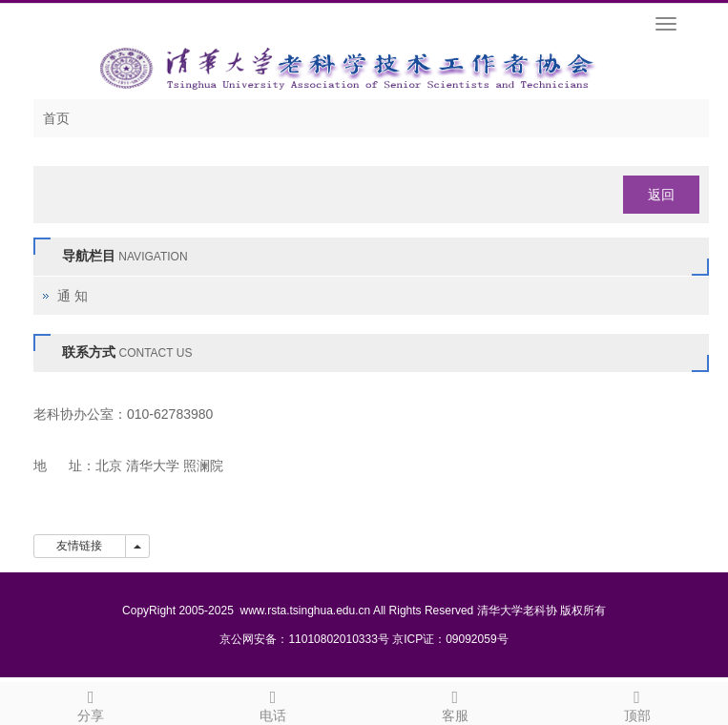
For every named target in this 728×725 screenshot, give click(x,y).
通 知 (73, 296)
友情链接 (80, 546)
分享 (91, 703)
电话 (273, 703)
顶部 (637, 703)
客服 (456, 703)
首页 (56, 118)
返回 (661, 195)
